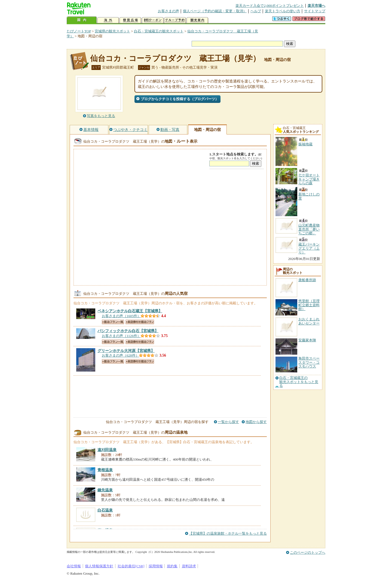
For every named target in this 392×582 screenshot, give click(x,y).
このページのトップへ (308, 552)
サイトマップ (315, 11)
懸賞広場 (130, 20)
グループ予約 (175, 20)
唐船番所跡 (307, 280)
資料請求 (189, 566)
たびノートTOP (79, 31)
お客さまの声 (169, 11)
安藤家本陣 (307, 340)
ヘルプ (256, 11)
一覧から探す (228, 422)
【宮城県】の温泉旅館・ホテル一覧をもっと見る (228, 533)
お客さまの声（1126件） (121, 336)
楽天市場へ (316, 6)
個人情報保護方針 (99, 566)
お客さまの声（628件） (120, 355)
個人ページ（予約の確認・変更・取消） (215, 11)
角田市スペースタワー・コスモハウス (309, 362)
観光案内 (197, 20)
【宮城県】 (130, 311)
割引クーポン (153, 20)
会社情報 (74, 566)
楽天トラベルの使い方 (283, 11)
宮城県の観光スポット (112, 31)
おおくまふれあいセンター (309, 321)
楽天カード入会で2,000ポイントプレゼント (270, 6)
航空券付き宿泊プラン (140, 322)
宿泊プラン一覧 (113, 322)
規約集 (172, 566)
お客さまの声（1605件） (121, 316)
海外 (108, 20)
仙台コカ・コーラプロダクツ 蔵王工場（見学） (175, 58)
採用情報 (156, 566)
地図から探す (256, 422)
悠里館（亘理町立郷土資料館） (309, 305)
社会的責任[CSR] (131, 566)
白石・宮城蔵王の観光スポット (159, 31)
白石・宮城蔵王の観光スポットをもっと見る (299, 382)
